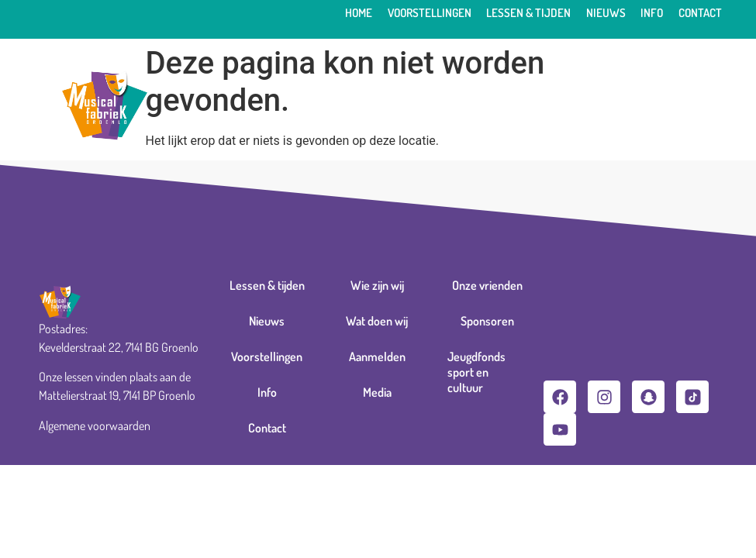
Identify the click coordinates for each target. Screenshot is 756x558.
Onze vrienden (487, 285)
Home (359, 13)
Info (652, 13)
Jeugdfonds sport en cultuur (476, 372)
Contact (700, 13)
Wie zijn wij (377, 285)
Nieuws (606, 13)
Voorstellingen (430, 13)
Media (377, 392)
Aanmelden (377, 356)
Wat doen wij (377, 321)
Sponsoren (487, 321)
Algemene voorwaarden (95, 425)
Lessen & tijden (528, 13)
